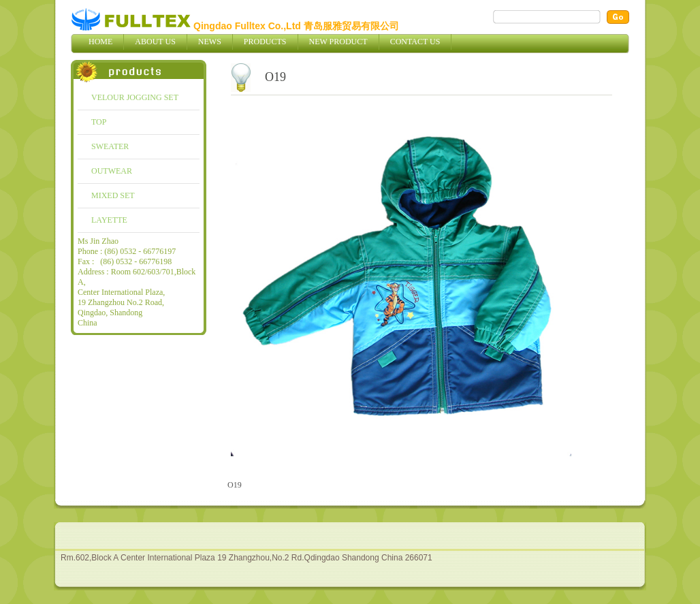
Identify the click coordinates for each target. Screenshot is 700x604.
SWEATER (110, 146)
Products (265, 42)
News (210, 42)
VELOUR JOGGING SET (135, 97)
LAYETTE (109, 220)
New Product (338, 42)
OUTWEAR (112, 171)
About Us (155, 42)
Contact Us (415, 42)
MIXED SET (113, 195)
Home (100, 42)
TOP (99, 122)
